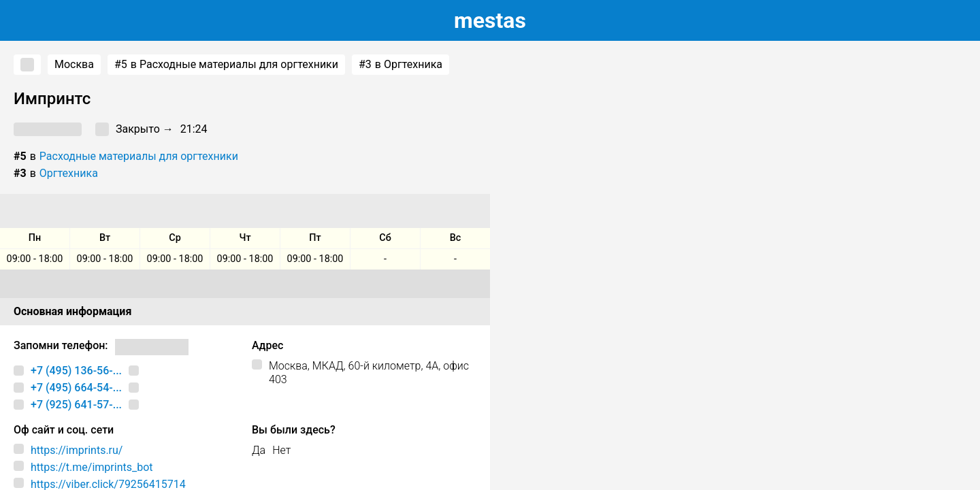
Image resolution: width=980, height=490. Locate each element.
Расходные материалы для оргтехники (139, 156)
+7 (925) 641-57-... (76, 405)
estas (490, 20)
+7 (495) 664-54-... (76, 388)
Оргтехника (69, 173)
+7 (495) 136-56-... (76, 371)
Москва (74, 64)
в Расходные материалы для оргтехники (226, 65)
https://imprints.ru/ (77, 450)
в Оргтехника (401, 65)
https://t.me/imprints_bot (92, 467)
